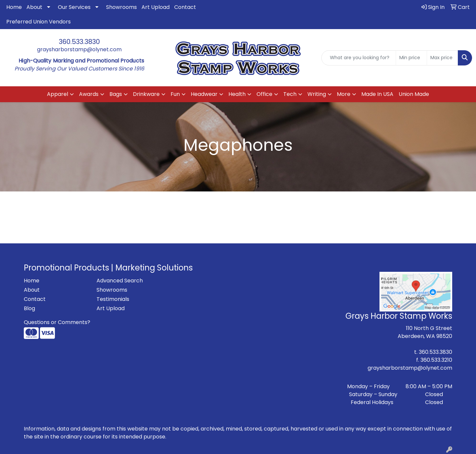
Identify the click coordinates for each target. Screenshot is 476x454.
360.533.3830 (79, 42)
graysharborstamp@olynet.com (79, 49)
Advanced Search (120, 281)
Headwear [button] (204, 94)
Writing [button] (317, 94)
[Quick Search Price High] (442, 58)
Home (14, 7)
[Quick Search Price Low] (411, 58)
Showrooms (121, 7)
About (34, 7)
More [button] (344, 94)
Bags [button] (116, 94)
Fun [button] (175, 94)
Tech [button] (290, 94)
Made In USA (377, 94)
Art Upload (156, 7)
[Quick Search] (359, 58)
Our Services (74, 7)
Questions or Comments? (57, 322)
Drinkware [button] (146, 94)
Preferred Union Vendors (39, 22)
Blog (29, 308)
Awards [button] (89, 94)
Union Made (414, 94)
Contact (185, 7)
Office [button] (264, 94)
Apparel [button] (58, 94)
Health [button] (237, 94)
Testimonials (113, 299)
